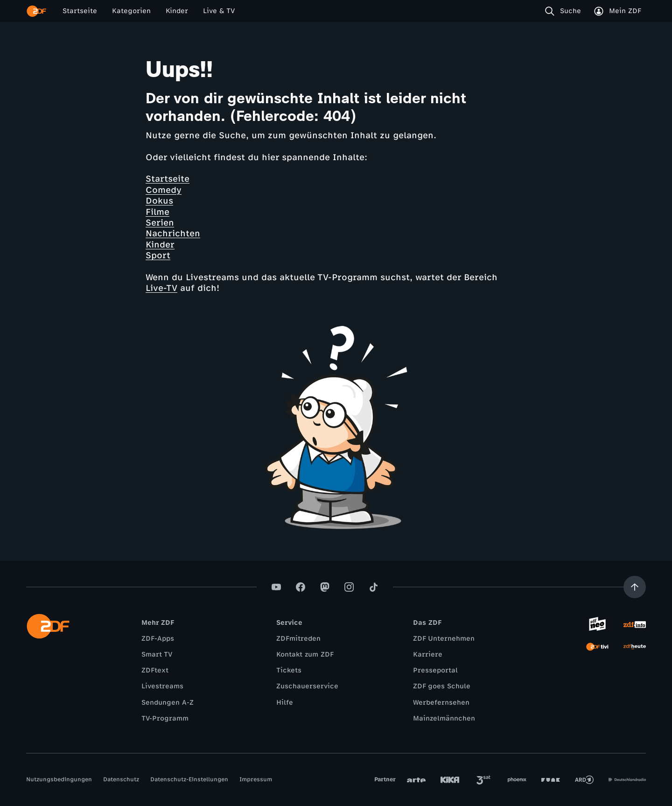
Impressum (256, 779)
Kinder (160, 245)
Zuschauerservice (307, 686)
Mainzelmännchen (444, 718)
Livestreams (162, 686)
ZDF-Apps (158, 639)
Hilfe (285, 703)
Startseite (168, 179)
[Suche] (565, 11)
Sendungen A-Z (168, 703)
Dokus (159, 201)
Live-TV (161, 288)
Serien (160, 223)
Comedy (164, 190)
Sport (158, 255)
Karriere (428, 654)
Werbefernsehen (441, 703)
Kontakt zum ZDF (305, 654)
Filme (157, 212)
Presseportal (435, 670)
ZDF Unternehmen (444, 639)
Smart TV (157, 654)
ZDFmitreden (298, 639)
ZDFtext (155, 670)
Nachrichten (173, 233)
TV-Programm (165, 718)
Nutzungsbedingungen (59, 779)
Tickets (289, 670)
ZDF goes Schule (442, 686)
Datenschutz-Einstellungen (189, 779)
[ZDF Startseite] (36, 11)
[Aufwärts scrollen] (635, 587)
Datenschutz (121, 779)
